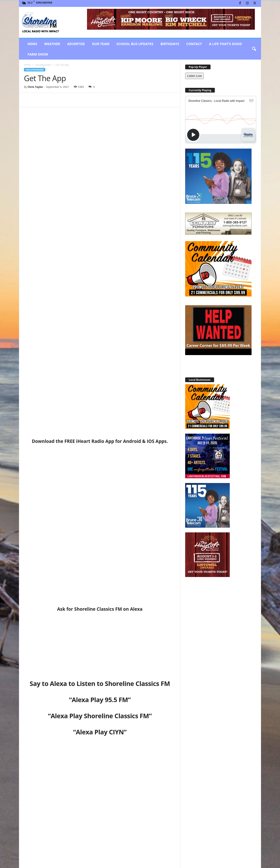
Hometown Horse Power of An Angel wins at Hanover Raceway (56, 728)
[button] (254, 49)
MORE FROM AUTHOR (73, 782)
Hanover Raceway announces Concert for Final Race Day (142, 728)
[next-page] (173, 782)
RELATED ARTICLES (40, 782)
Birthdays (170, 44)
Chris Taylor (35, 87)
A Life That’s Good (226, 44)
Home (27, 65)
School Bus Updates (135, 44)
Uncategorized (43, 65)
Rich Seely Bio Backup (92, 828)
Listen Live (194, 76)
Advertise (76, 44)
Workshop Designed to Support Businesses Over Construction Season (47, 832)
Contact (194, 44)
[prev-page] (168, 782)
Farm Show (38, 54)
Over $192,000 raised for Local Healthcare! (151, 830)
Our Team (101, 44)
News (32, 44)
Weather (52, 44)
